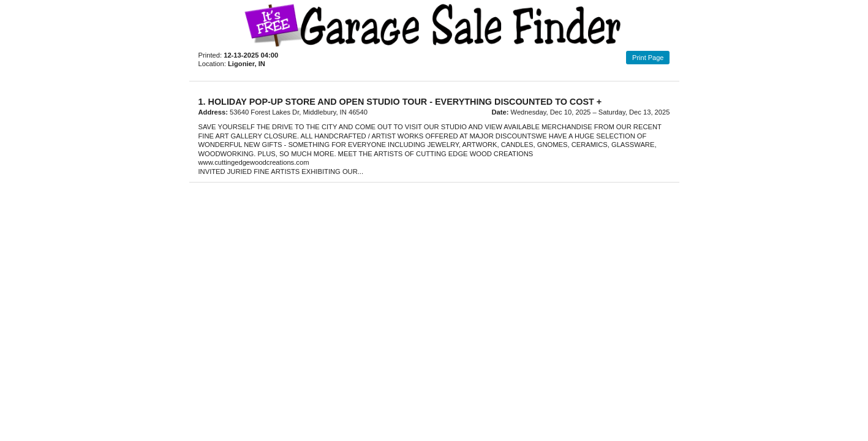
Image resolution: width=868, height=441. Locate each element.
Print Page (648, 58)
